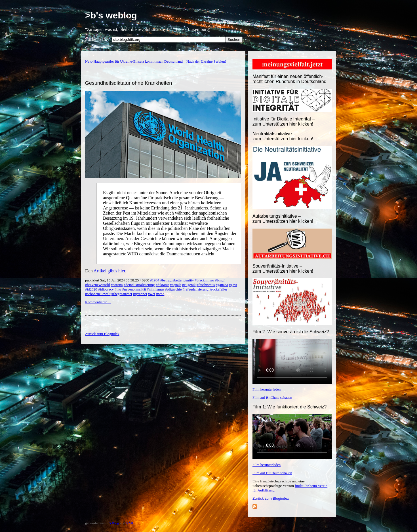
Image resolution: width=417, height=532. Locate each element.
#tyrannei (140, 294)
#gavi (233, 285)
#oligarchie (173, 289)
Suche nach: (96, 39)
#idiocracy (106, 289)
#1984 (155, 280)
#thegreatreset (122, 294)
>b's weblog (111, 15)
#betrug (166, 280)
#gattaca (222, 285)
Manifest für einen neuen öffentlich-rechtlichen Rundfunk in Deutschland (289, 79)
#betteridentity (183, 280)
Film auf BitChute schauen (272, 398)
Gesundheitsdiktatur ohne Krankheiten (129, 83)
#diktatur (162, 285)
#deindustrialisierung (139, 285)
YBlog (114, 523)
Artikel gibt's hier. (110, 271)
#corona (117, 285)
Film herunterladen (267, 389)
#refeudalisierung (196, 289)
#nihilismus (156, 289)
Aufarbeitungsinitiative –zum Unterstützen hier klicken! (283, 219)
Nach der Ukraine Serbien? (206, 61)
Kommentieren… (98, 302)
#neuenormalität (134, 289)
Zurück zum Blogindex (271, 498)
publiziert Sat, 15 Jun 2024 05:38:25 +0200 (118, 280)
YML (130, 523)
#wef (151, 294)
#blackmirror (205, 280)
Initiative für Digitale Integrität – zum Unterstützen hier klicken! (284, 121)
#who (160, 294)
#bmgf (220, 280)
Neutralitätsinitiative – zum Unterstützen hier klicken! (283, 136)
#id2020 (91, 289)
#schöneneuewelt (98, 294)
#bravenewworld (97, 285)
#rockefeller (218, 289)
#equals (176, 285)
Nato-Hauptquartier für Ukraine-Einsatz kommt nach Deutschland (134, 61)
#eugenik (189, 285)
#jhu (118, 289)
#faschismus (206, 285)
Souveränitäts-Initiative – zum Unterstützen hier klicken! (283, 269)
